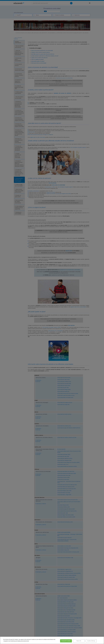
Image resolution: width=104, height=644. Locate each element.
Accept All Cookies (66, 641)
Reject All (79, 641)
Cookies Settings (91, 641)
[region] (52, 640)
